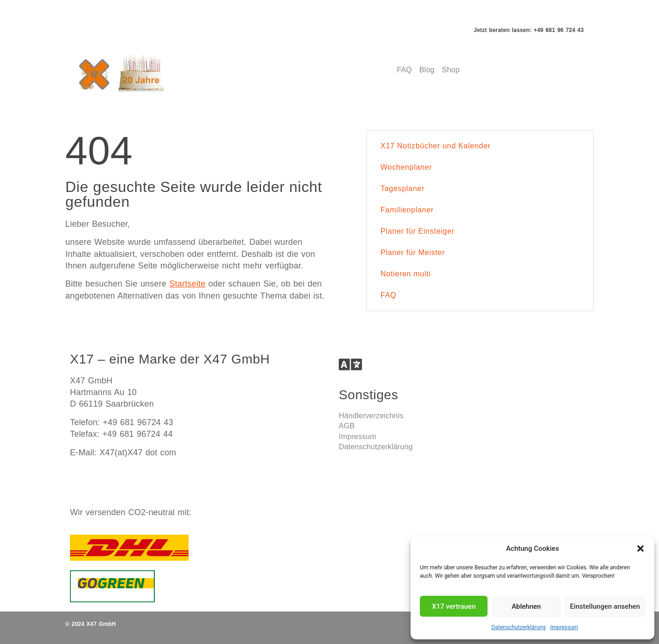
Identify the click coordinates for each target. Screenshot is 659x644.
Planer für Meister (413, 252)
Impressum (564, 627)
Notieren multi (406, 274)
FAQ (388, 295)
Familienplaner (407, 210)
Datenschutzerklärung (518, 627)
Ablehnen (526, 606)
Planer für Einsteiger (418, 231)
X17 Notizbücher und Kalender (436, 146)
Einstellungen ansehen (605, 606)
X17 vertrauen (454, 606)
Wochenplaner (406, 167)
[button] (640, 548)
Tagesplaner (402, 188)
